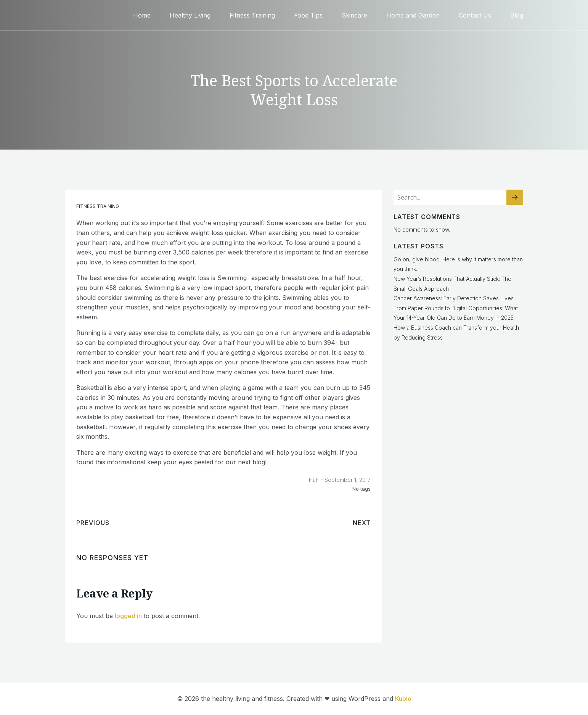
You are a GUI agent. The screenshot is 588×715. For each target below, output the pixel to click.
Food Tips (308, 15)
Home (142, 15)
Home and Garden (413, 15)
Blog (517, 15)
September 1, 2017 (348, 480)
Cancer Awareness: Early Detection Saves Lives (454, 298)
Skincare (354, 15)
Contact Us (475, 15)
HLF (314, 480)
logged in (128, 616)
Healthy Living (190, 15)
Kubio (403, 699)
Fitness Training (252, 15)
